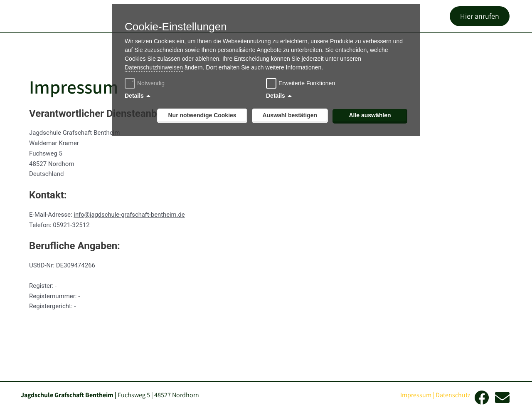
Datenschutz (453, 395)
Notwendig (146, 83)
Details (134, 96)
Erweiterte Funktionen (307, 83)
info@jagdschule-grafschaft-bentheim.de (130, 232)
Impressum (416, 395)
